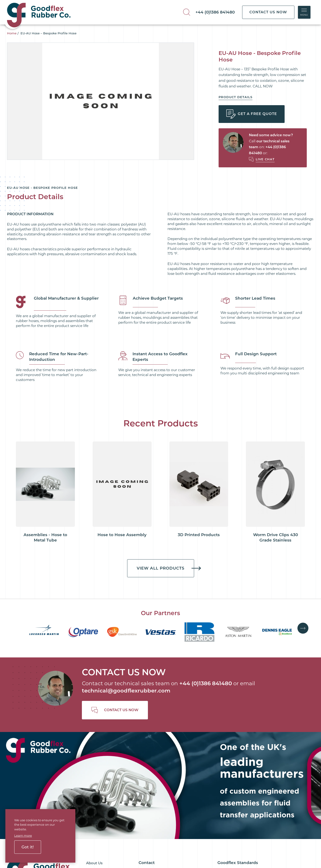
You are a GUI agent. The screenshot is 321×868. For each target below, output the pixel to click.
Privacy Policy (133, 836)
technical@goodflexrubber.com (126, 665)
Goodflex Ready (100, 767)
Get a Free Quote (252, 114)
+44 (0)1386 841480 (215, 12)
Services (93, 751)
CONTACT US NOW (268, 12)
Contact (93, 790)
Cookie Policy (108, 836)
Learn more (23, 836)
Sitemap (195, 836)
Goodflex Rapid (100, 759)
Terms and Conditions (166, 836)
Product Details (236, 97)
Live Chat (265, 159)
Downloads (96, 775)
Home (12, 33)
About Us (94, 736)
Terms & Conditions (235, 780)
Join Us (93, 783)
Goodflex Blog (99, 744)
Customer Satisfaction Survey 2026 (248, 795)
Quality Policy (230, 787)
